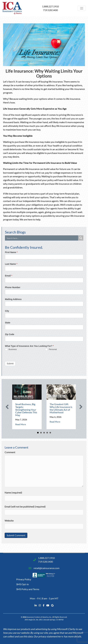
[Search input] (42, 238)
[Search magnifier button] (81, 238)
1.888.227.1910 (50, 6)
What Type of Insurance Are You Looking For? (29, 346)
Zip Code (10, 334)
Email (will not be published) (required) (25, 506)
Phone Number (13, 287)
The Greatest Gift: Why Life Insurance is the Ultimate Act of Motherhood (61, 408)
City (7, 311)
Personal (51, 349)
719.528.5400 (50, 10)
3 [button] (44, 433)
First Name (11, 252)
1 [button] (38, 433)
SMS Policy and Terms (28, 589)
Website (9, 520)
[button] (7, 407)
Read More (21, 424)
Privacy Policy (24, 579)
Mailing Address (13, 299)
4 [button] (47, 433)
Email (9, 276)
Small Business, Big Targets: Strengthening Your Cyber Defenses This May (26, 410)
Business (11, 349)
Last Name (11, 264)
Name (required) (13, 492)
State (8, 323)
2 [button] (41, 433)
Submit (10, 364)
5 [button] (50, 433)
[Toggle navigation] (82, 8)
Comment (10, 452)
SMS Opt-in (23, 584)
